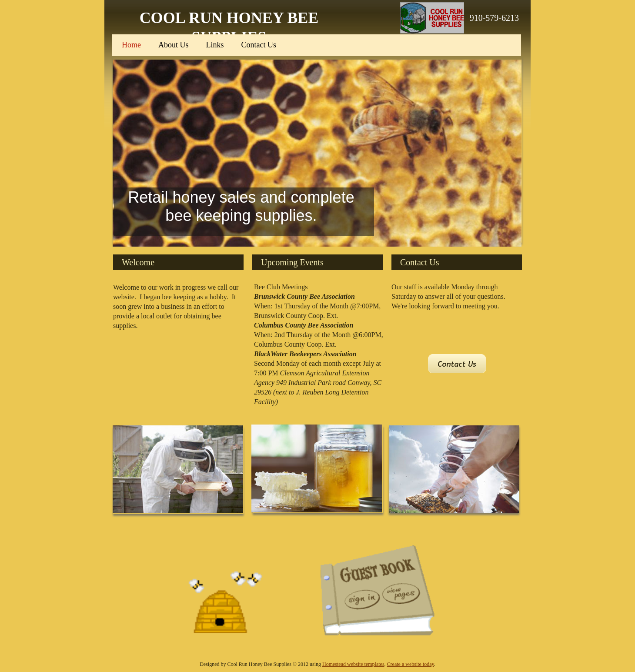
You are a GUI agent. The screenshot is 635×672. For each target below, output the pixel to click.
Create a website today (411, 664)
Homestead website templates (353, 664)
